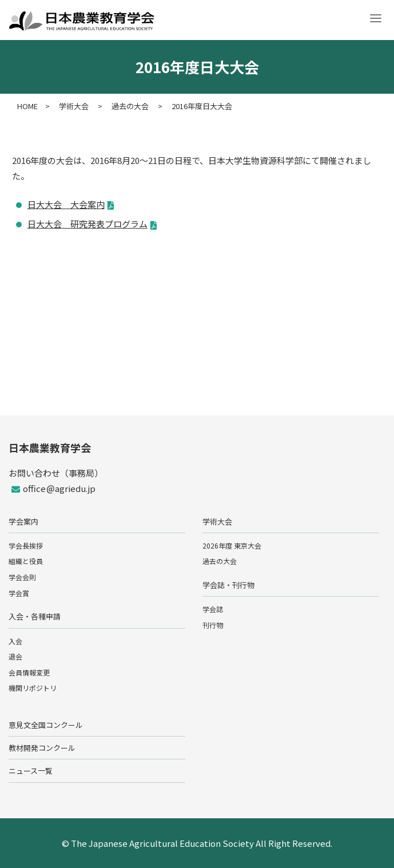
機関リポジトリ (33, 688)
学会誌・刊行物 (228, 585)
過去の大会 (220, 561)
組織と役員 (26, 561)
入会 (15, 641)
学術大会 (217, 521)
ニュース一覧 (31, 771)
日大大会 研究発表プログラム (87, 224)
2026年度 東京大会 (232, 545)
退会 (15, 656)
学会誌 (213, 609)
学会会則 (22, 577)
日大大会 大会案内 (66, 204)
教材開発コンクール (42, 748)
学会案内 (23, 521)
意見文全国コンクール (46, 725)
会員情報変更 (29, 672)
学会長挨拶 (26, 545)
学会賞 (19, 593)
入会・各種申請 (35, 616)
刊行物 (213, 625)
